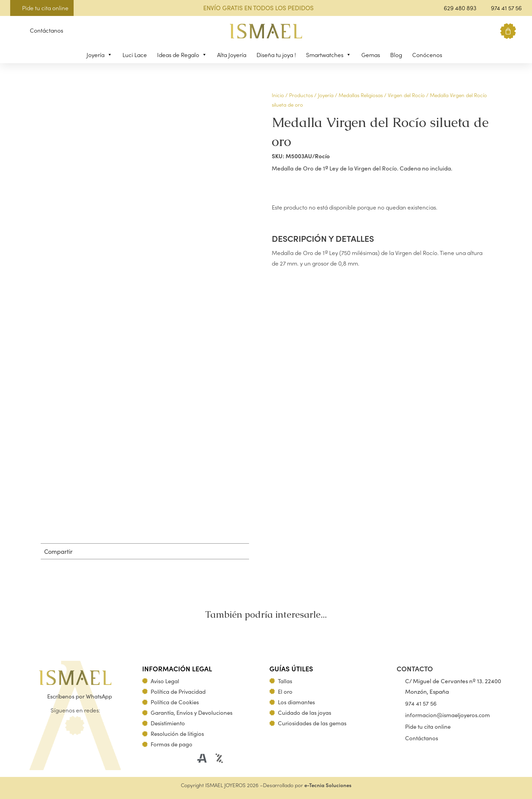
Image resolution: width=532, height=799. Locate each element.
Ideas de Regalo (182, 55)
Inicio (278, 95)
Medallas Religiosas (361, 95)
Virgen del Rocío (406, 95)
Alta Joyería (232, 55)
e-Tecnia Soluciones (328, 785)
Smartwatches (329, 55)
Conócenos (427, 55)
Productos (301, 95)
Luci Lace (135, 55)
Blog (396, 55)
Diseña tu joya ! (276, 55)
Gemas (371, 55)
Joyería (99, 55)
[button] (15, 31)
